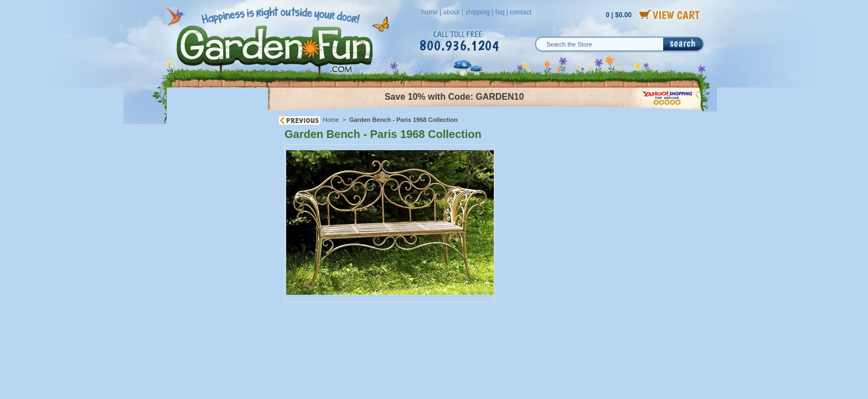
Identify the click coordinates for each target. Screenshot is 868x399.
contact (521, 12)
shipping (477, 12)
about (451, 12)
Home (331, 120)
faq (500, 12)
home (430, 12)
